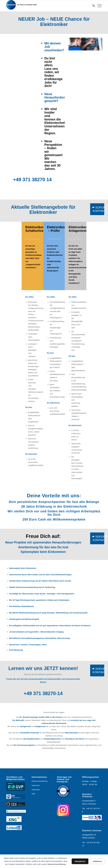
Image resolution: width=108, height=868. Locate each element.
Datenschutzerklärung (57, 864)
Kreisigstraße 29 (89, 835)
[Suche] (92, 6)
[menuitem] (92, 6)
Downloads (36, 790)
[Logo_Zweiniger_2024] (23, 6)
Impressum (36, 785)
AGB (33, 794)
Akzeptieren (80, 861)
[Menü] (98, 6)
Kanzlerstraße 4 (89, 801)
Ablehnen (97, 861)
